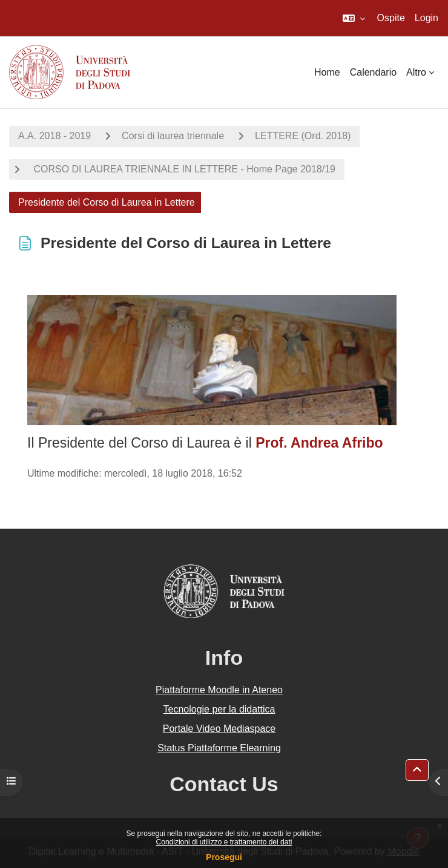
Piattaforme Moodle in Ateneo (219, 690)
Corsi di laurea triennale (173, 136)
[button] (354, 18)
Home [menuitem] (327, 72)
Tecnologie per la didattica (219, 709)
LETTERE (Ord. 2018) (303, 136)
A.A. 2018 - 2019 (54, 136)
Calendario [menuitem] (373, 72)
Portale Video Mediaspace (219, 729)
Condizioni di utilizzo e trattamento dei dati (224, 842)
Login (427, 18)
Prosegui (224, 857)
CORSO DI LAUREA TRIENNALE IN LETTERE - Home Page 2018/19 (183, 169)
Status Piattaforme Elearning (219, 748)
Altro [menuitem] (416, 72)
